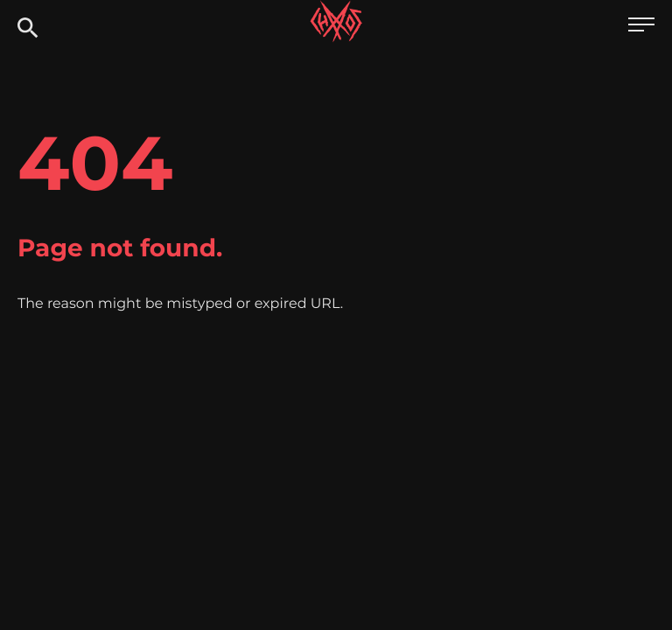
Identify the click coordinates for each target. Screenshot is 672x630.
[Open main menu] (641, 27)
